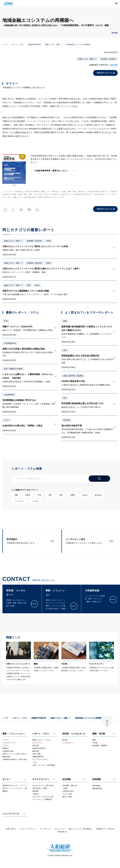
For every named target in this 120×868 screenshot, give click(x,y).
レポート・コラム (18, 44)
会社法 (85, 495)
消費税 (73, 495)
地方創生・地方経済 (108, 59)
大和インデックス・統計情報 (80, 829)
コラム (7, 420)
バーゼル (35, 501)
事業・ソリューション (13, 734)
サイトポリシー (45, 829)
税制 (65, 321)
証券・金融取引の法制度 (13, 369)
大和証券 (62, 832)
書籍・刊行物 (99, 734)
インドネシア (19, 501)
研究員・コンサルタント (74, 734)
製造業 (28, 495)
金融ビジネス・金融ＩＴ (54, 44)
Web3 (49, 241)
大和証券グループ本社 (105, 829)
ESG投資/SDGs (10, 343)
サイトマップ (60, 829)
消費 (16, 495)
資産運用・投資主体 (34, 241)
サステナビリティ (41, 779)
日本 (6, 321)
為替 (61, 495)
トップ (5, 44)
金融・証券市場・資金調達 (73, 376)
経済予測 (67, 420)
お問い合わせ (11, 829)
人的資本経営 (9, 395)
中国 (39, 495)
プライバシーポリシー (28, 829)
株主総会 (98, 495)
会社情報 (67, 779)
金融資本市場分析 (34, 44)
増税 (50, 495)
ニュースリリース (11, 814)
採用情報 (97, 779)
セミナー (7, 779)
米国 (29, 285)
